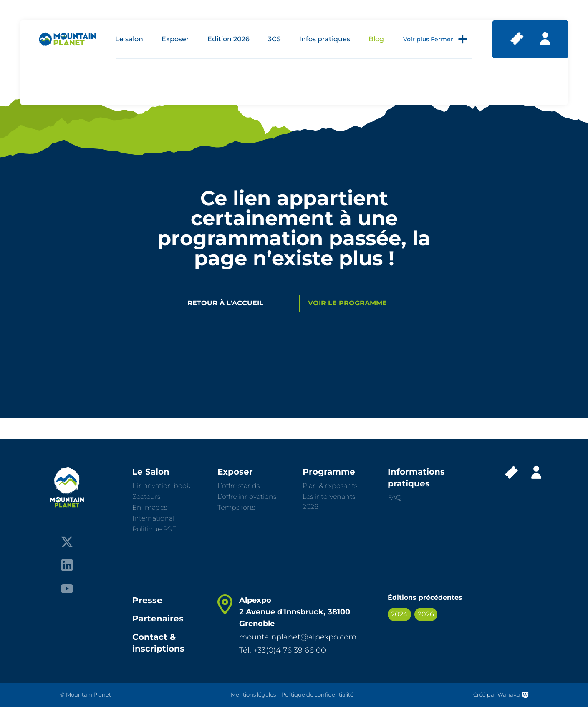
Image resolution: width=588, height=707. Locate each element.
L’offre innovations (247, 497)
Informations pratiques (416, 478)
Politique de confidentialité (317, 694)
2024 (399, 614)
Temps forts (236, 507)
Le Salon (151, 472)
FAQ (395, 497)
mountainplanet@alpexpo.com (298, 637)
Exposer (175, 39)
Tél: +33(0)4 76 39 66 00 (283, 650)
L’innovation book (161, 486)
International (153, 518)
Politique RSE (154, 529)
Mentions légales (253, 694)
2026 (426, 614)
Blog (376, 39)
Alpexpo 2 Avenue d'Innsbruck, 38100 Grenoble (295, 612)
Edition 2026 (228, 39)
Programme (329, 472)
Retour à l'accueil (225, 303)
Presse (147, 600)
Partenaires (158, 619)
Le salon (129, 39)
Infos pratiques (325, 39)
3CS (274, 39)
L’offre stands (238, 486)
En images (150, 507)
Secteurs (146, 497)
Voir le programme (347, 303)
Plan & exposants (330, 486)
